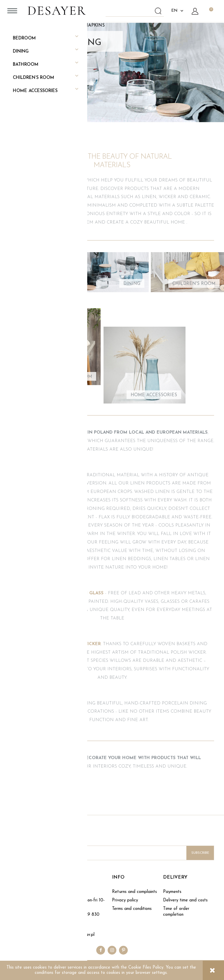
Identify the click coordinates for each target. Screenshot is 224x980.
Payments (172, 892)
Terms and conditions (132, 909)
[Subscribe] (200, 853)
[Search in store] (136, 11)
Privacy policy (125, 900)
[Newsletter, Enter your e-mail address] (112, 853)
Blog (14, 900)
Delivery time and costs (185, 900)
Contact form (74, 892)
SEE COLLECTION (115, 91)
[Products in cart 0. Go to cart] (211, 11)
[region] (112, 72)
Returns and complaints (134, 892)
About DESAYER (27, 892)
